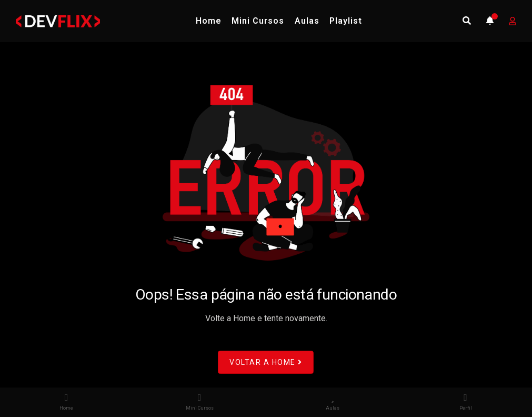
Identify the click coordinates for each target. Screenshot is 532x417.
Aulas (307, 21)
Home (209, 21)
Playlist (346, 21)
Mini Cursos (258, 21)
